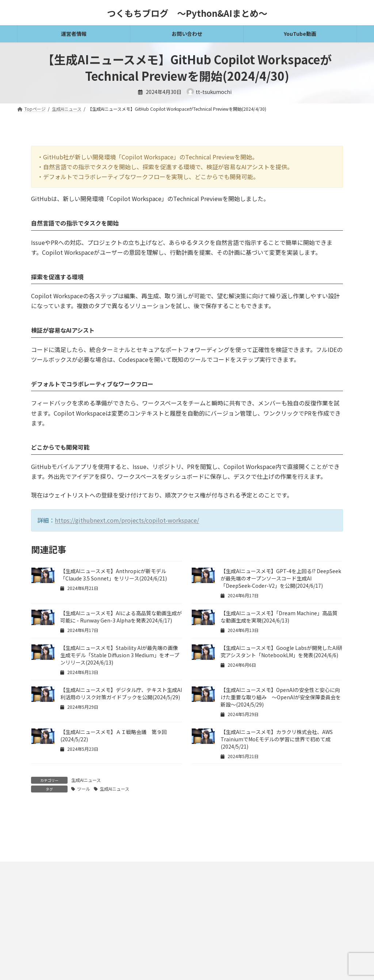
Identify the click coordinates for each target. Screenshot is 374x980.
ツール (84, 789)
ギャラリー (201, 927)
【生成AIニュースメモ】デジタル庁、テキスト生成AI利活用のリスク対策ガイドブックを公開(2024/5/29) (121, 693)
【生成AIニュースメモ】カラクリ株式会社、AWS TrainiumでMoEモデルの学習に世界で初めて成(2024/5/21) (277, 739)
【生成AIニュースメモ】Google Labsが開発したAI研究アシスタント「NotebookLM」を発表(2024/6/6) (281, 651)
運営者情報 (165, 927)
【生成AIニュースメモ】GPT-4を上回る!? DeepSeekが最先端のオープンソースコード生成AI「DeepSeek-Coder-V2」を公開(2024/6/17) (281, 578)
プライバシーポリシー (77, 927)
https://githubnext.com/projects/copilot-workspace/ (127, 520)
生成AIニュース (86, 780)
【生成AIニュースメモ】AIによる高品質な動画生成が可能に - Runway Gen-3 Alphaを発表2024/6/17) (121, 617)
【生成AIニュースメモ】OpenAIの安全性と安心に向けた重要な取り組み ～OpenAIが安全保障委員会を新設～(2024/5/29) (281, 697)
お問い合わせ (127, 927)
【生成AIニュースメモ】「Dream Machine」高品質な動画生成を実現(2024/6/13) (279, 617)
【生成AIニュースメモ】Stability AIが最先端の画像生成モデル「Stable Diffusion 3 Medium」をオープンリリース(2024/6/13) (120, 655)
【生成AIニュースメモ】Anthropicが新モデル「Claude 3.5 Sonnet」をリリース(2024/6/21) (114, 575)
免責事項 (33, 927)
